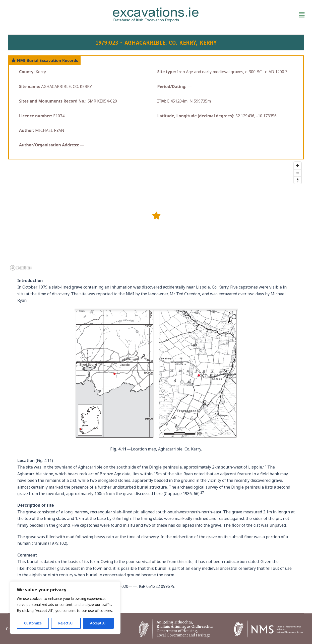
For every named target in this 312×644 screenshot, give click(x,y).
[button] (258, 15)
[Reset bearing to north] (298, 180)
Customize (33, 623)
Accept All (98, 623)
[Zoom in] (298, 166)
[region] (65, 608)
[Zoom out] (298, 173)
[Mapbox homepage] (21, 268)
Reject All (66, 623)
